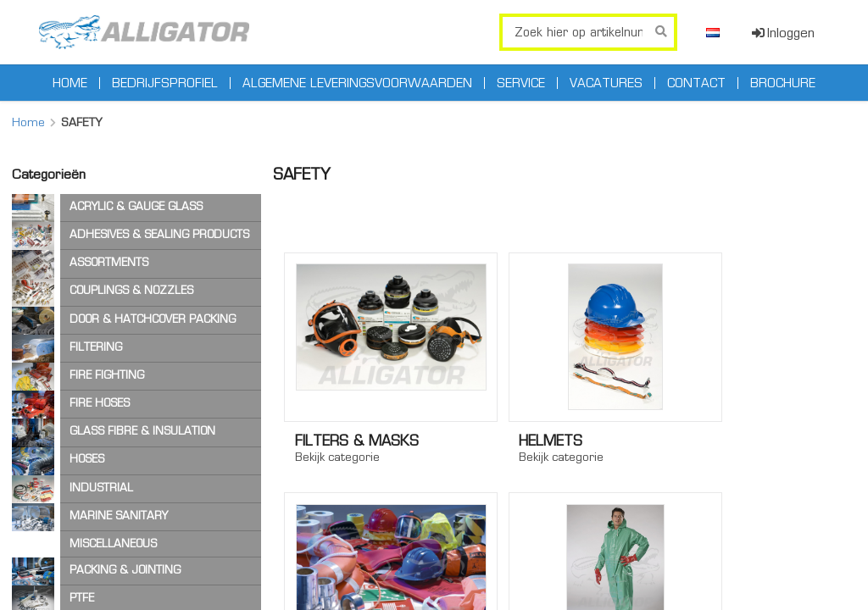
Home (70, 83)
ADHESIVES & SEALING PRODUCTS (159, 234)
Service (521, 83)
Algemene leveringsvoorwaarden (357, 83)
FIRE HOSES (100, 403)
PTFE (82, 598)
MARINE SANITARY (119, 516)
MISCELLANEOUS (113, 543)
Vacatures (606, 83)
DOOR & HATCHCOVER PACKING (153, 319)
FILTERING (96, 347)
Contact (696, 83)
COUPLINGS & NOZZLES (131, 290)
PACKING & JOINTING (125, 570)
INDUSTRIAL (101, 488)
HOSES (87, 459)
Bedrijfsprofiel (165, 83)
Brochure (783, 83)
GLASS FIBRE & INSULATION (142, 431)
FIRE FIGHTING (107, 375)
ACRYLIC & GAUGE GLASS (136, 206)
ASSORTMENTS (109, 262)
